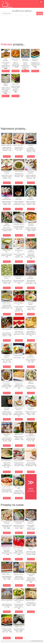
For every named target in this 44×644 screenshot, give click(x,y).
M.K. (42, 641)
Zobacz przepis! (6, 71)
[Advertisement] (22, 28)
